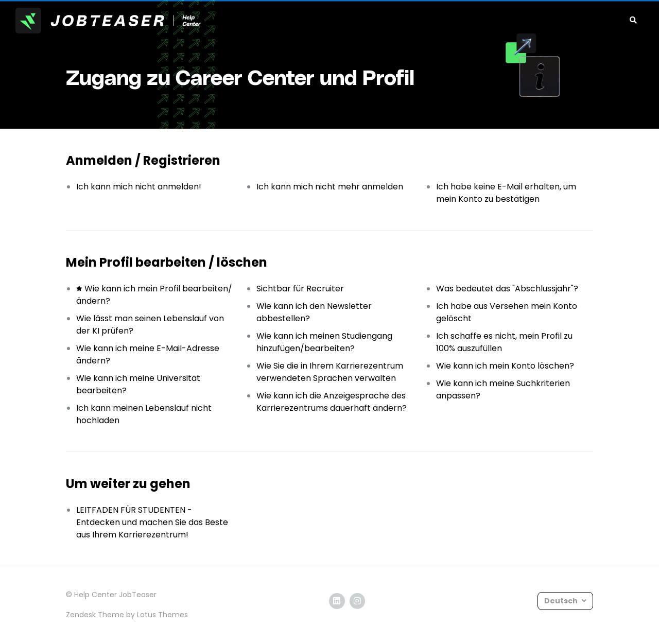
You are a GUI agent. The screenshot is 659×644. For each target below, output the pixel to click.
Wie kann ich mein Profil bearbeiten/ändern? (154, 295)
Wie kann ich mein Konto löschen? (505, 366)
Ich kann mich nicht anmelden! (139, 187)
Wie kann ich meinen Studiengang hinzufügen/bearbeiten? (324, 342)
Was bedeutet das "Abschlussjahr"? (507, 289)
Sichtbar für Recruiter (300, 289)
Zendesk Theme (95, 615)
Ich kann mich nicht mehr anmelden (330, 187)
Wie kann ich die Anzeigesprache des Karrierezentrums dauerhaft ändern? (332, 402)
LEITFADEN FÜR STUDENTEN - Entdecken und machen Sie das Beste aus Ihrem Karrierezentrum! (152, 522)
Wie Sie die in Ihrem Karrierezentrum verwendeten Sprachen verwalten (330, 372)
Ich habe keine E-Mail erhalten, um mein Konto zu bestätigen (506, 193)
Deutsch (562, 601)
